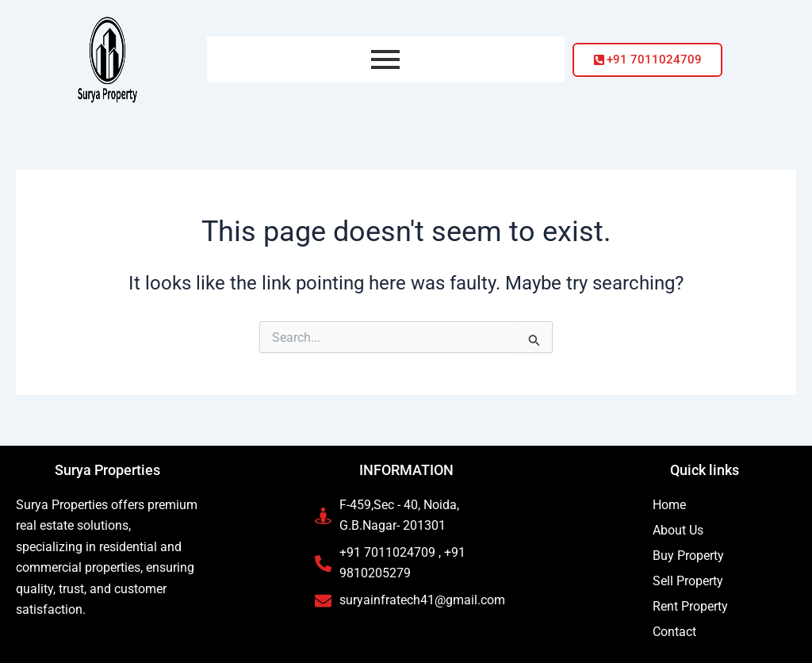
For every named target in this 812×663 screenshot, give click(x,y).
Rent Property (690, 606)
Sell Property (688, 581)
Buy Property (688, 556)
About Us (678, 530)
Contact (674, 632)
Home (669, 505)
